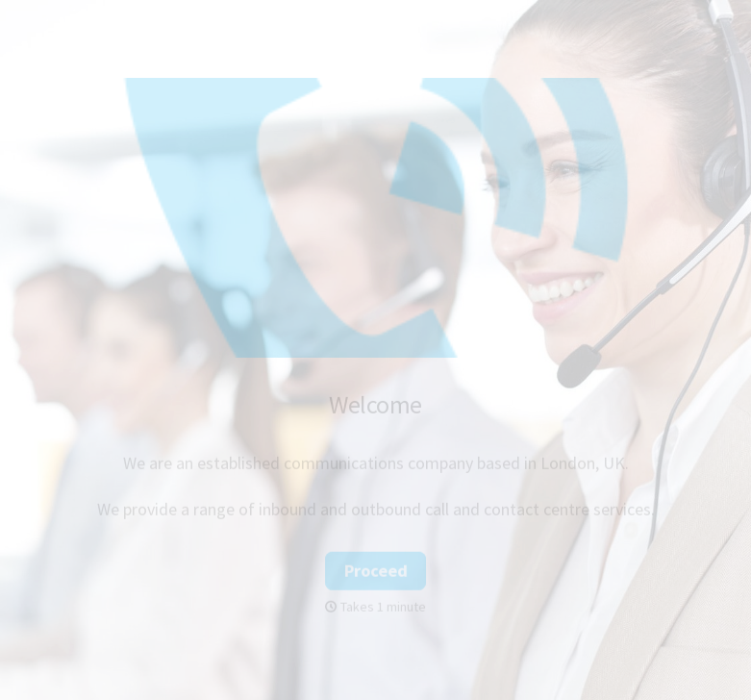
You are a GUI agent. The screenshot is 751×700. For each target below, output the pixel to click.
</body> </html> (375, 350)
